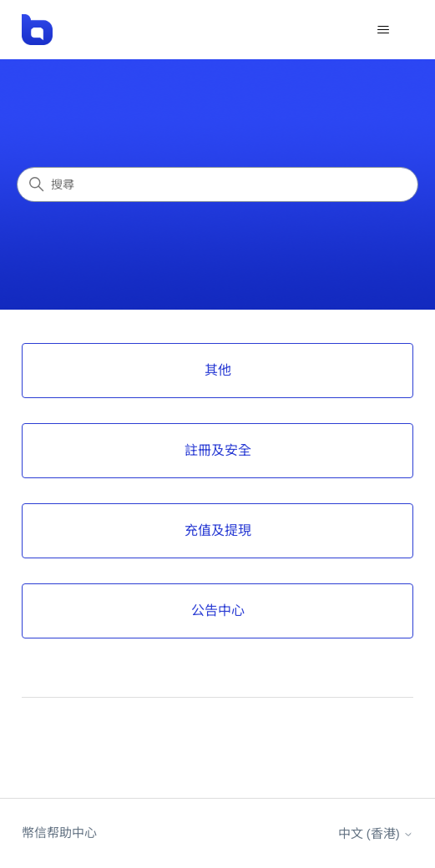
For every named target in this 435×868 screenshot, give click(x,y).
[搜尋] (217, 184)
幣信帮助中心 (59, 833)
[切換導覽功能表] (384, 30)
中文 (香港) (376, 833)
